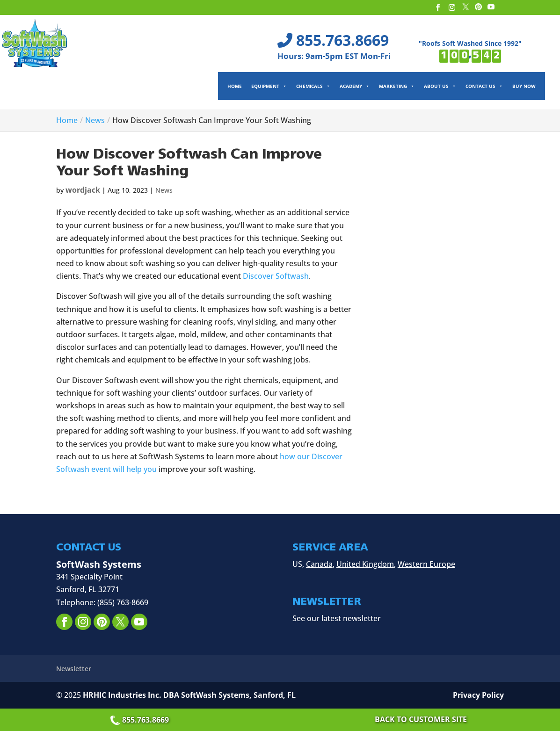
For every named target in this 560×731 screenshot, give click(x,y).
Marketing (397, 86)
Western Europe (426, 564)
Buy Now (524, 86)
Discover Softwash (276, 276)
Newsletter (74, 669)
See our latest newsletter (337, 618)
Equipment (269, 86)
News (164, 190)
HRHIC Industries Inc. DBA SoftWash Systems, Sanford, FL (189, 695)
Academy (355, 86)
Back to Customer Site (421, 719)
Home (235, 86)
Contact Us (484, 86)
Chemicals (313, 86)
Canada (319, 564)
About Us (440, 86)
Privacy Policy (478, 695)
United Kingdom (365, 564)
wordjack (83, 190)
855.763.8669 (141, 720)
